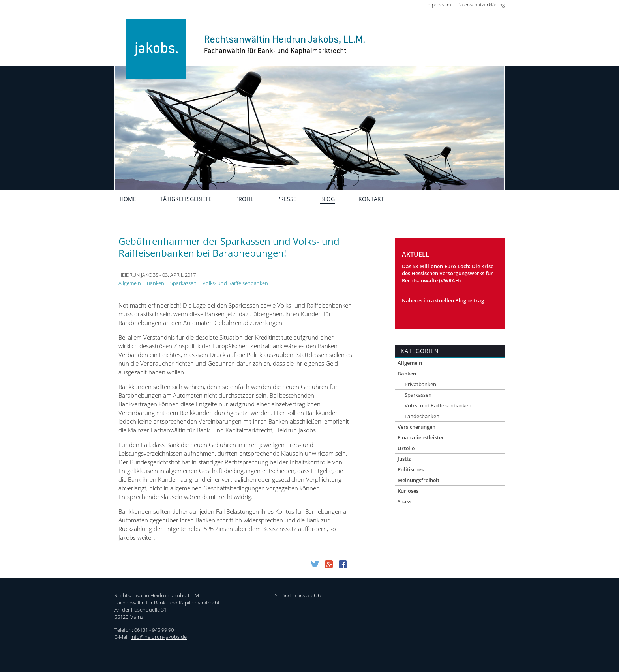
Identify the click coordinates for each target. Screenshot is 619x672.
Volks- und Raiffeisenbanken (235, 283)
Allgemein (130, 283)
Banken (156, 283)
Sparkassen (183, 283)
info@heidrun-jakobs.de (159, 637)
